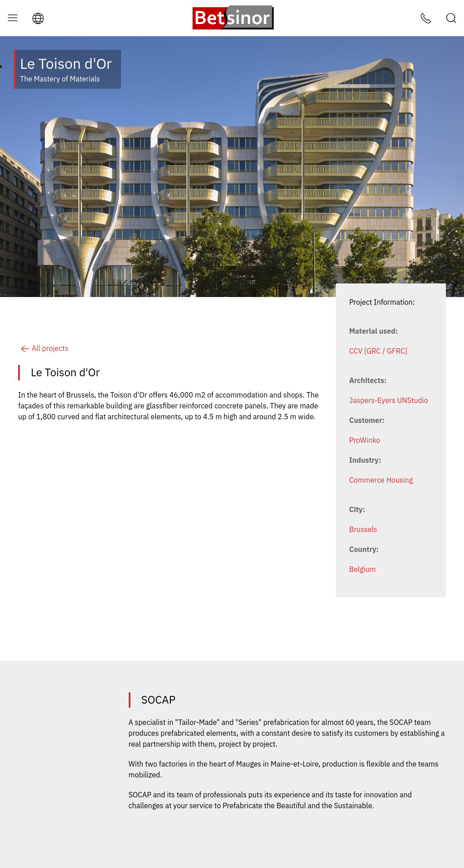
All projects (43, 348)
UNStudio (412, 400)
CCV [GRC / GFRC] (378, 351)
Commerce (367, 480)
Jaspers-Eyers (372, 400)
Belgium (363, 569)
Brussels (363, 529)
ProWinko (365, 440)
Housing (399, 480)
